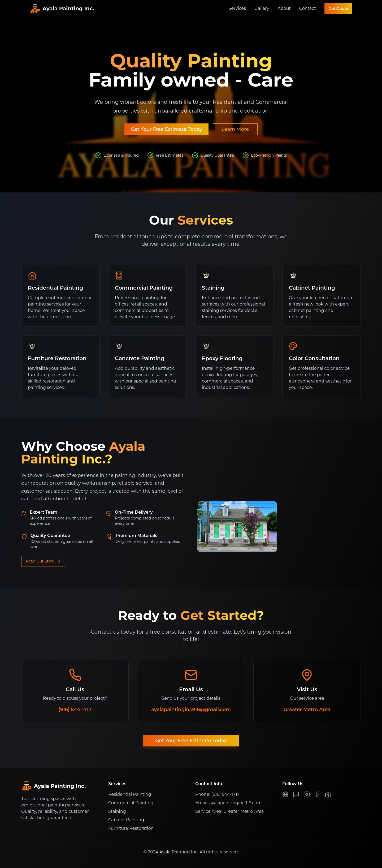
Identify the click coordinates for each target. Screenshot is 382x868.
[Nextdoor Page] (328, 794)
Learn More (235, 129)
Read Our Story (43, 564)
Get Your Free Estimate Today (166, 129)
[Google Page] (285, 794)
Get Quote (338, 8)
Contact (308, 8)
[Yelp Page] (296, 794)
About (284, 8)
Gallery (262, 8)
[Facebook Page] (317, 794)
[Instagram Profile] (307, 794)
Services (237, 8)
